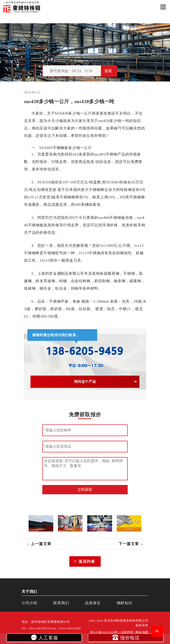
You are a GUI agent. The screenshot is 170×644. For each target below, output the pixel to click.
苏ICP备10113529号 (104, 632)
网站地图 (142, 632)
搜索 (108, 71)
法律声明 (127, 632)
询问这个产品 (85, 382)
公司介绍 (29, 603)
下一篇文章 (129, 544)
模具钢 (113, 273)
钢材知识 (125, 603)
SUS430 (62, 113)
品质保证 (93, 603)
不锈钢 (59, 148)
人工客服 (44, 637)
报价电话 (126, 637)
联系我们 (61, 603)
